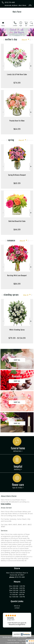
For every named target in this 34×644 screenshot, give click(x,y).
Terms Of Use (12, 640)
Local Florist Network (13, 643)
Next (31, 66)
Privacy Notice (22, 640)
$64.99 (17, 129)
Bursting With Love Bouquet (17, 275)
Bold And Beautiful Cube (17, 221)
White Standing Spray (17, 330)
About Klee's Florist (9, 496)
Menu (3, 26)
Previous (3, 66)
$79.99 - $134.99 (17, 338)
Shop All (24, 40)
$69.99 (17, 183)
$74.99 (17, 83)
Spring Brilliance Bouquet (17, 175)
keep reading (6, 504)
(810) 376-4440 (10, 2)
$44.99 (17, 229)
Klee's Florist (17, 12)
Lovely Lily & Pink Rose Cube (17, 74)
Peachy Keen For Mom (17, 121)
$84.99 (17, 284)
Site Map (24, 643)
